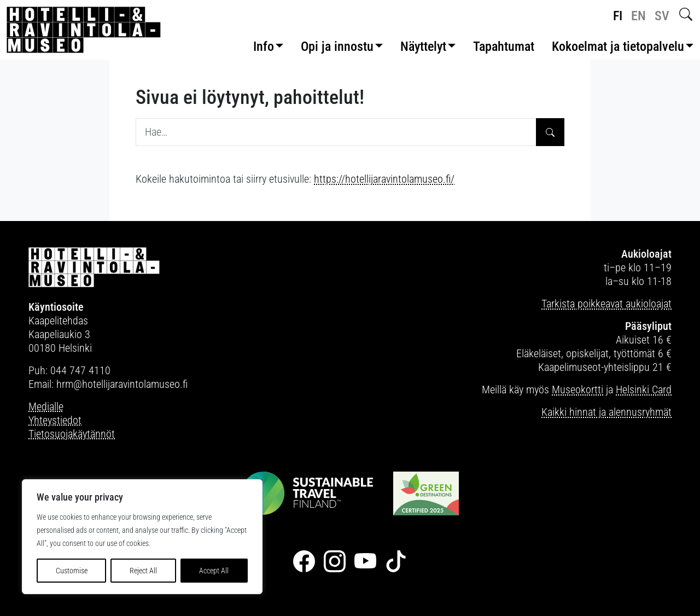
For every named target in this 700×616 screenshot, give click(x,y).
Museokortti (577, 390)
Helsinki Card (644, 390)
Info (264, 47)
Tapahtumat (504, 47)
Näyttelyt (423, 47)
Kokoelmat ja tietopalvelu (618, 47)
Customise (72, 571)
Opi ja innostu (337, 47)
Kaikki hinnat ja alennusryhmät (606, 412)
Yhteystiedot (55, 420)
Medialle (46, 406)
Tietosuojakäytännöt (72, 434)
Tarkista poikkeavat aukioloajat (606, 304)
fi (618, 16)
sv (662, 16)
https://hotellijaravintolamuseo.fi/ (384, 179)
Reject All (143, 571)
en (638, 16)
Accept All (214, 571)
